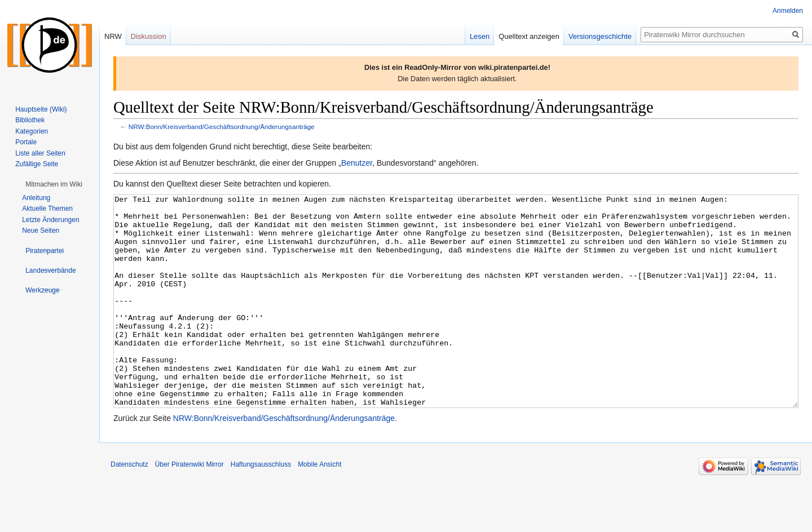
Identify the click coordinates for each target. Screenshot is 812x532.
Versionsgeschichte (600, 36)
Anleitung (36, 198)
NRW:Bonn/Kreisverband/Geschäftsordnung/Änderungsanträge (222, 127)
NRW (113, 36)
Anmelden (788, 11)
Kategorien (32, 131)
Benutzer (357, 163)
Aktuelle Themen (47, 209)
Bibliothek (30, 120)
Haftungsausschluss (261, 507)
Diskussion (149, 36)
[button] (54, 184)
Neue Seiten (41, 230)
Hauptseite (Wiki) (41, 109)
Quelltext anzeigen (529, 36)
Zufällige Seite (37, 164)
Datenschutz (129, 507)
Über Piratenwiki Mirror (189, 507)
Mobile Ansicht (319, 507)
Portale (26, 142)
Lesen (480, 36)
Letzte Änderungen (50, 220)
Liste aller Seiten (40, 153)
